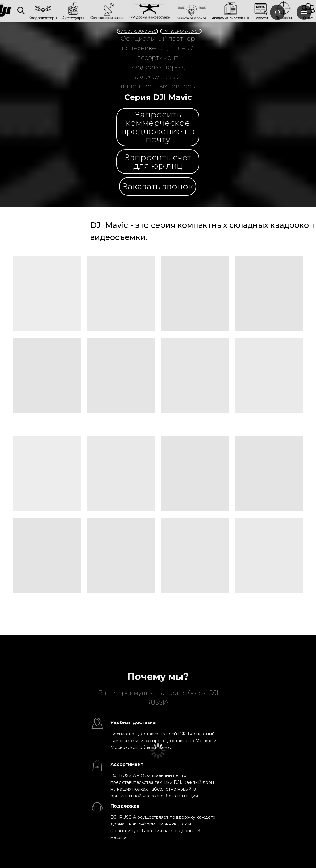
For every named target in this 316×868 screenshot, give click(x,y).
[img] (21, 11)
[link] (107, 10)
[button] (158, 186)
